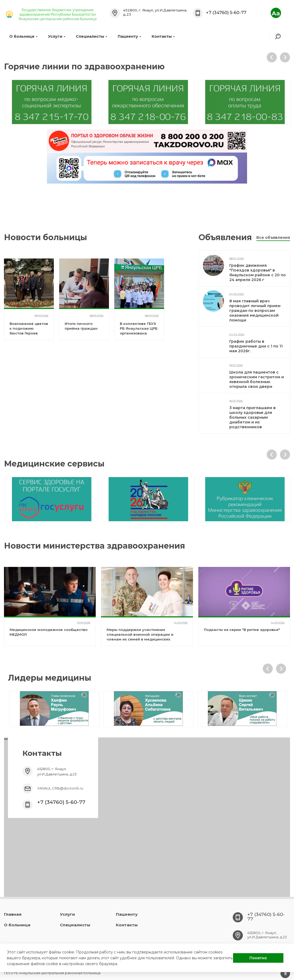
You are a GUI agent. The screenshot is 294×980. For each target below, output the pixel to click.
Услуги (57, 36)
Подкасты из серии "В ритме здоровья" (242, 630)
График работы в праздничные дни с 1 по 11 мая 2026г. (256, 346)
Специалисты (91, 36)
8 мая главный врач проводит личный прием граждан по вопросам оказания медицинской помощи (255, 311)
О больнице (23, 36)
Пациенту (129, 36)
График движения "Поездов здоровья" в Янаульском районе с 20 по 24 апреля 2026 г (258, 273)
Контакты (163, 36)
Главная (13, 914)
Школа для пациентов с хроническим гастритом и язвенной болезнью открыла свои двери (257, 379)
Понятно (258, 958)
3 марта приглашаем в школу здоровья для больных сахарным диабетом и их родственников (253, 417)
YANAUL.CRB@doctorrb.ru (60, 788)
